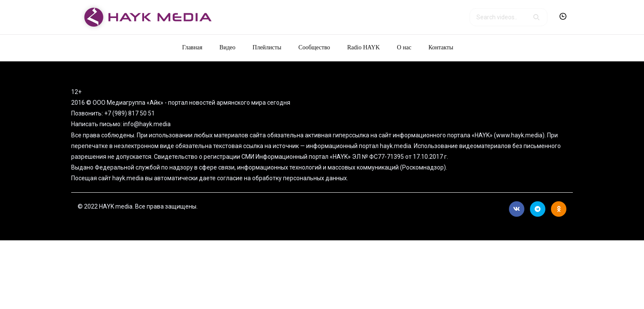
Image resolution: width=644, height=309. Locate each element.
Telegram (538, 209)
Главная (192, 47)
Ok (559, 209)
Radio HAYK (364, 47)
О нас (404, 47)
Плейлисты (267, 47)
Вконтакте (517, 209)
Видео (227, 47)
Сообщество (314, 47)
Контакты (441, 47)
